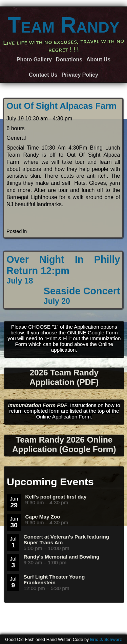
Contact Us (43, 75)
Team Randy (63, 25)
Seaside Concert (82, 296)
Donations (69, 60)
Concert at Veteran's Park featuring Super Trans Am (66, 540)
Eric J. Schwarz (106, 639)
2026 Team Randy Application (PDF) (64, 377)
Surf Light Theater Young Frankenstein (54, 580)
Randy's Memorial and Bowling (61, 557)
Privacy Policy (80, 75)
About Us (98, 60)
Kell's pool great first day (56, 497)
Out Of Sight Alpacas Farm (61, 106)
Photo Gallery (34, 60)
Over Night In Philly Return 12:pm (63, 270)
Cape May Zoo (43, 517)
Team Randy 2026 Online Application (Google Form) (64, 444)
